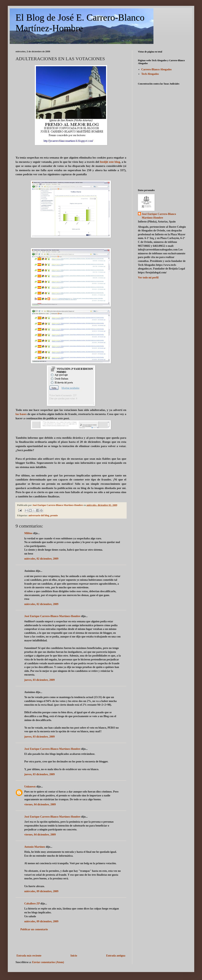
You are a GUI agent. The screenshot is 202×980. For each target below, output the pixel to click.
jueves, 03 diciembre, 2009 (39, 680)
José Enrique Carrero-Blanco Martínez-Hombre (52, 616)
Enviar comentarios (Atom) (48, 962)
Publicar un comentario (34, 929)
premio (54, 515)
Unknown (30, 787)
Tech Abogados (150, 74)
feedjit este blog (110, 162)
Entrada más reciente (29, 956)
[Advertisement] (71, 943)
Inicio (74, 956)
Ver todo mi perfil (148, 278)
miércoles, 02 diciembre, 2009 (41, 559)
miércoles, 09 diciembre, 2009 (41, 891)
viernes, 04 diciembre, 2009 (40, 804)
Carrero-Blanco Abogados (157, 69)
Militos (28, 533)
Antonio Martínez (35, 847)
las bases (21, 414)
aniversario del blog (39, 515)
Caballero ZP (32, 904)
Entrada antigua (116, 956)
